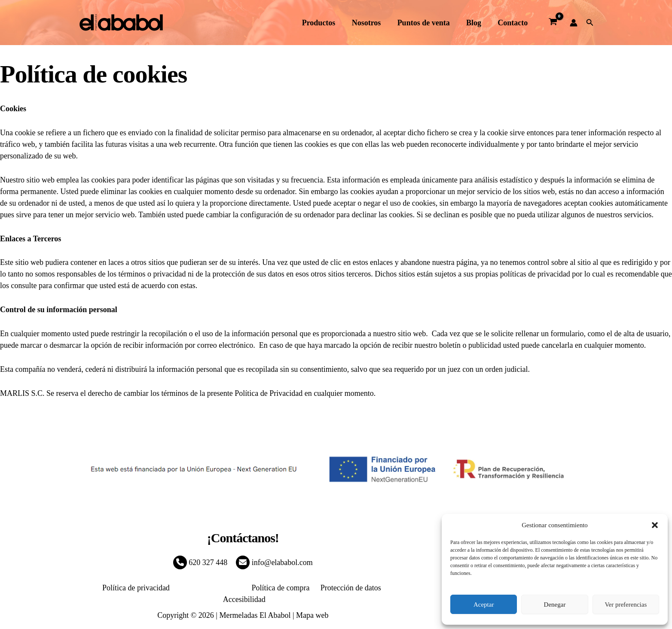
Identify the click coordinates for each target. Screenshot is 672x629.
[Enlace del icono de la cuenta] (574, 23)
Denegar (555, 605)
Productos (323, 23)
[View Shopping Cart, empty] (553, 23)
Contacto (513, 23)
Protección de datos (322, 588)
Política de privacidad (117, 588)
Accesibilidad (381, 588)
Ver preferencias (626, 605)
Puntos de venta (426, 23)
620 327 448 (200, 562)
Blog (475, 23)
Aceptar (484, 605)
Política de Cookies (188, 588)
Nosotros (370, 23)
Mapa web (312, 604)
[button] (655, 525)
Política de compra (255, 588)
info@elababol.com (274, 562)
